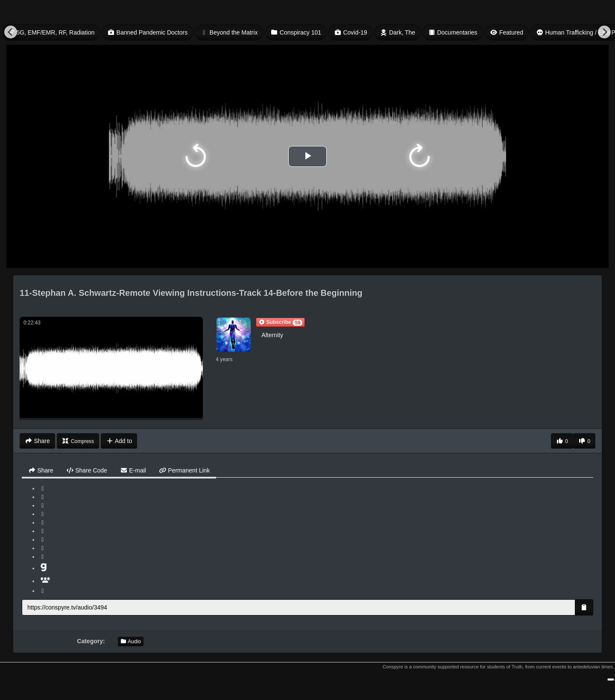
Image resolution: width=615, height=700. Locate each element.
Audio (131, 642)
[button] (280, 322)
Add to (119, 441)
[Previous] (11, 32)
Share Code (87, 470)
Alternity (272, 335)
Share (41, 470)
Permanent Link (184, 470)
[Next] (604, 32)
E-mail (133, 470)
